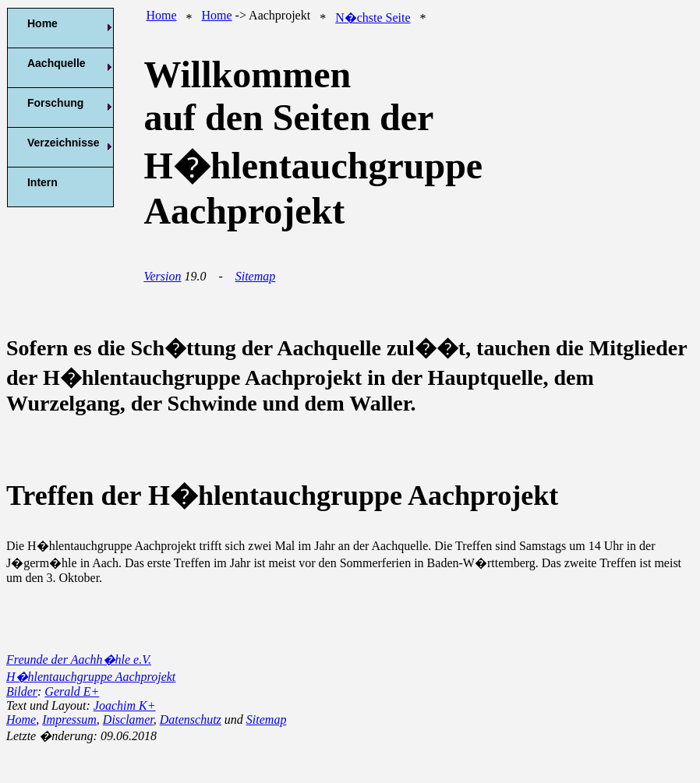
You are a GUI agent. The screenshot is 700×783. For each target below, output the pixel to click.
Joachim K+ (125, 705)
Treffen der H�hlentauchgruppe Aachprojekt (282, 496)
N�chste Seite (373, 18)
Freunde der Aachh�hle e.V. (79, 660)
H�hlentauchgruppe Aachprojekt (91, 677)
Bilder (22, 691)
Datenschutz (191, 720)
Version (162, 276)
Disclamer (128, 720)
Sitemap (256, 276)
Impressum (69, 720)
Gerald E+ (72, 691)
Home (161, 15)
